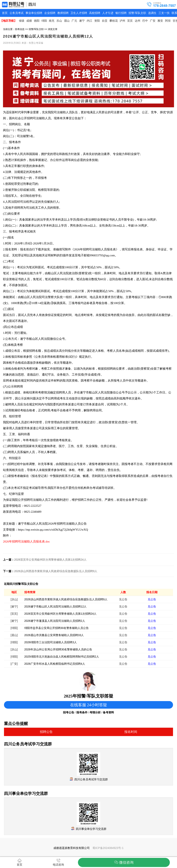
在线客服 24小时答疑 (89, 705)
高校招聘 (95, 13)
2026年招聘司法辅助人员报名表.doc (26, 542)
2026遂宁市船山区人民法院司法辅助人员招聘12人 (56, 606)
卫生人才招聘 (79, 13)
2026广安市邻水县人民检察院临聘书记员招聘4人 (55, 664)
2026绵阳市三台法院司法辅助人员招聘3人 (51, 642)
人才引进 (108, 13)
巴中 (145, 21)
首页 (5, 13)
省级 (22, 21)
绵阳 (44, 21)
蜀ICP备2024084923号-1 (108, 848)
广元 (74, 21)
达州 (138, 21)
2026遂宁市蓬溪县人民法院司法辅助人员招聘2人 (55, 621)
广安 (153, 21)
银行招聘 (121, 13)
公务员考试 (17, 13)
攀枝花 (114, 21)
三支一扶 (164, 13)
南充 (52, 21)
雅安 (160, 21)
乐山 (59, 21)
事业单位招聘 (34, 13)
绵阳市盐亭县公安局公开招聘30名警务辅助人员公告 (57, 628)
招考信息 (20, 29)
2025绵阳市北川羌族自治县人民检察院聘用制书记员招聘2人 (62, 657)
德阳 (37, 21)
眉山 (67, 21)
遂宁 (82, 21)
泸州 (122, 21)
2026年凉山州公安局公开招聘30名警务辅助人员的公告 (58, 649)
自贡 (105, 21)
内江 (89, 21)
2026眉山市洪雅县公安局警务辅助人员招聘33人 (54, 635)
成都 (29, 21)
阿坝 (168, 21)
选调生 (152, 13)
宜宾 (130, 21)
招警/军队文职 (137, 13)
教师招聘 (63, 13)
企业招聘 (50, 13)
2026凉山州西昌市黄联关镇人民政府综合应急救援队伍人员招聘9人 (56, 571)
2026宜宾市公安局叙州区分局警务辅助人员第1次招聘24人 (50, 560)
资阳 (97, 21)
